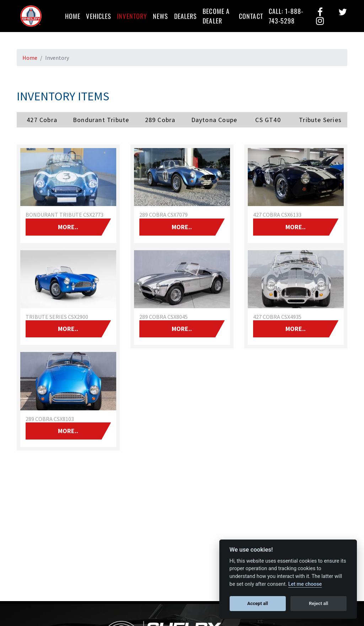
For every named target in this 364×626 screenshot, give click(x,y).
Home (73, 16)
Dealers (186, 16)
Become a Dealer (216, 16)
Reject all (318, 603)
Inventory (132, 16)
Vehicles (99, 16)
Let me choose (305, 584)
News (160, 16)
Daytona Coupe (214, 120)
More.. (68, 227)
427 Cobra (42, 120)
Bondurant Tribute (101, 120)
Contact (251, 16)
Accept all (258, 603)
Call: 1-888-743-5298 (286, 16)
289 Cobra (160, 120)
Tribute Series (320, 120)
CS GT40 (268, 120)
